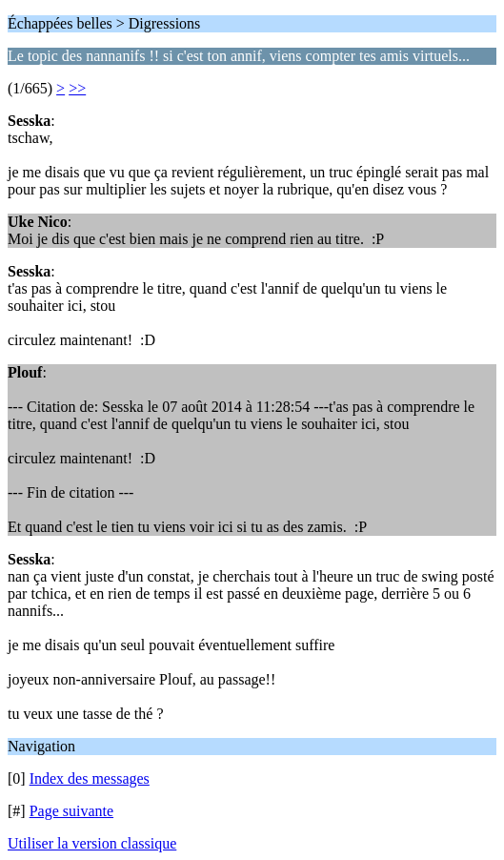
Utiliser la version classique (92, 843)
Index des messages (90, 778)
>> (77, 88)
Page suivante (71, 811)
